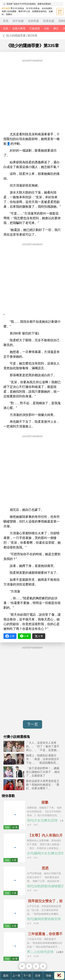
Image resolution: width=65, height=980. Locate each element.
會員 (59, 975)
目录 (38, 976)
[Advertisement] (32, 97)
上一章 (16, 976)
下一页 (32, 724)
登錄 (49, 976)
